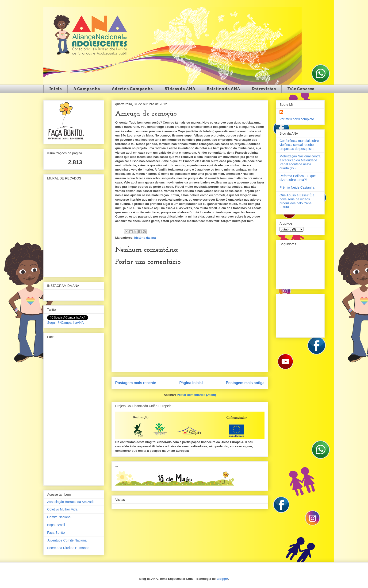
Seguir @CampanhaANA (65, 323)
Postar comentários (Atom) (196, 395)
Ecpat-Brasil (56, 525)
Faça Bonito (56, 533)
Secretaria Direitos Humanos (68, 548)
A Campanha (87, 89)
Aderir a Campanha (132, 89)
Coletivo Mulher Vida (62, 509)
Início (56, 89)
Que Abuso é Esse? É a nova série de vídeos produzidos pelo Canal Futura (297, 201)
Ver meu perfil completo (297, 119)
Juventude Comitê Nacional (67, 540)
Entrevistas (264, 89)
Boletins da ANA (223, 89)
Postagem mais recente (136, 383)
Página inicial (191, 383)
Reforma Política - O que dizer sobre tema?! (298, 178)
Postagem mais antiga (245, 383)
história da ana (145, 238)
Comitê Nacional (59, 517)
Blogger (222, 579)
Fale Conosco (301, 89)
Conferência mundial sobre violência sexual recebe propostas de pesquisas (299, 145)
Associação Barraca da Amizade (71, 502)
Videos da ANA (180, 89)
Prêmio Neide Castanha (297, 187)
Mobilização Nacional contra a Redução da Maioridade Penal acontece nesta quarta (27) (300, 162)
